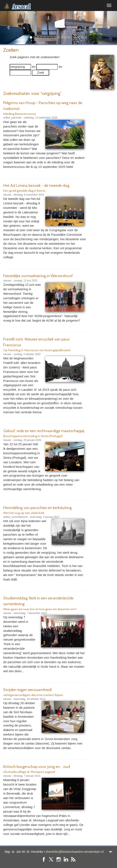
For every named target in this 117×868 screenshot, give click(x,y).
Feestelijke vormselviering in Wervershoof (38, 276)
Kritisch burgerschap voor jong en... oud (37, 767)
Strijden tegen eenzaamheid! (27, 690)
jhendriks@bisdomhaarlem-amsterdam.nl (75, 852)
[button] (9, 27)
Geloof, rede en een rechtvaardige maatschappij (44, 431)
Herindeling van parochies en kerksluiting (37, 508)
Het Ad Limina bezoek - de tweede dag (36, 185)
